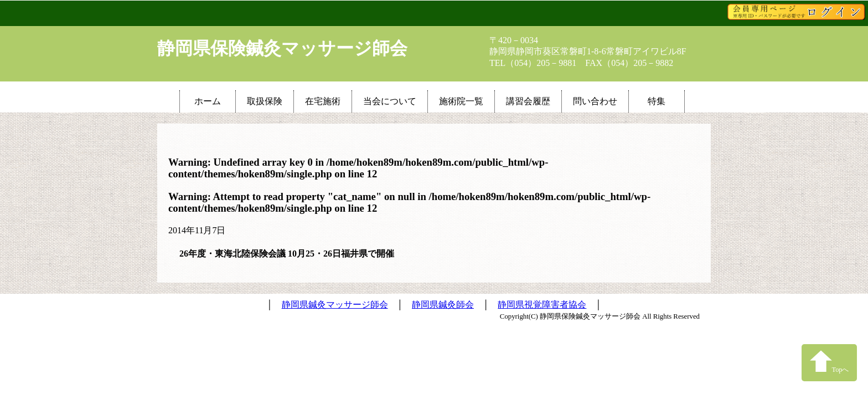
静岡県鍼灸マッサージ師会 (335, 305)
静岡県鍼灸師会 (443, 305)
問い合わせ (595, 101)
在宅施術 (323, 101)
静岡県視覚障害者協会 (542, 305)
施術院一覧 (461, 101)
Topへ (830, 362)
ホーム (208, 101)
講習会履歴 (528, 101)
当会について (390, 101)
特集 (657, 101)
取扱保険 (265, 101)
